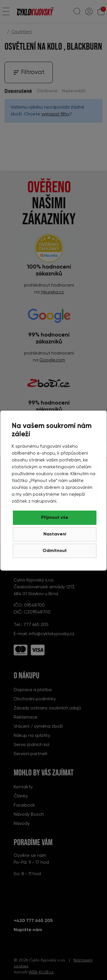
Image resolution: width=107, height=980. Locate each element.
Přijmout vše (55, 518)
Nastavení (55, 534)
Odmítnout (55, 551)
